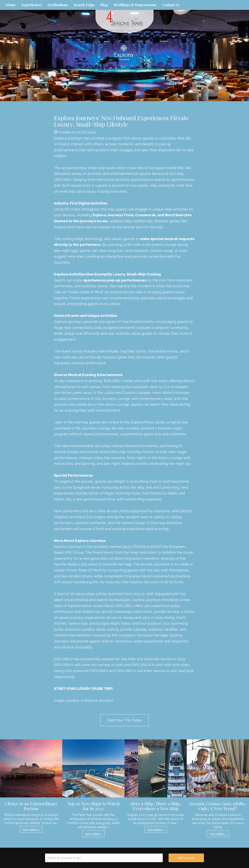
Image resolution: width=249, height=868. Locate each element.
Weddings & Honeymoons (135, 5)
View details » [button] (31, 830)
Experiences (32, 5)
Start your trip (186, 858)
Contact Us (171, 5)
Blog (104, 5)
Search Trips (84, 5)
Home (11, 5)
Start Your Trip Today (124, 720)
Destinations (58, 5)
